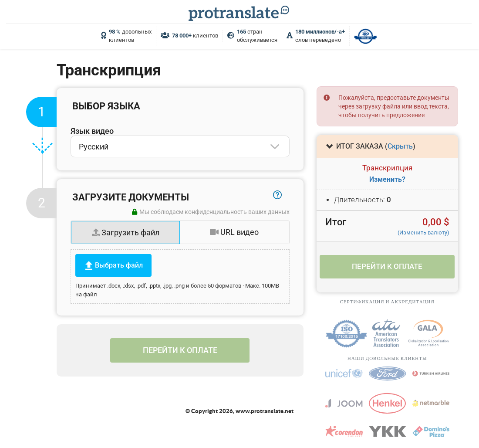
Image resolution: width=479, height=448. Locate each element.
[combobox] (180, 146)
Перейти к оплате (180, 350)
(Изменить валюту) (423, 232)
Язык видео (92, 131)
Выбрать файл (119, 265)
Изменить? (387, 179)
